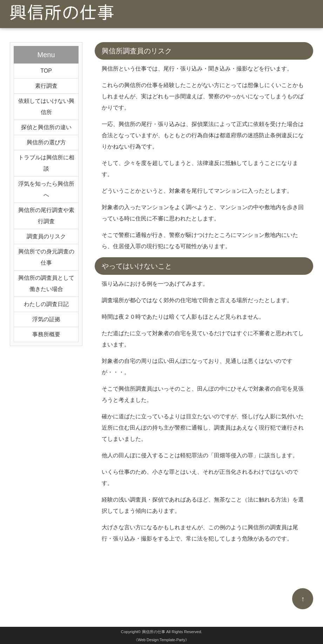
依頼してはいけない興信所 (46, 107)
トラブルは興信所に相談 (46, 163)
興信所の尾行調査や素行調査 (46, 216)
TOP (46, 71)
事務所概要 (46, 334)
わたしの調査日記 (46, 304)
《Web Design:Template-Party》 (161, 640)
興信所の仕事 (154, 632)
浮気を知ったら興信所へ (46, 189)
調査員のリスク (46, 236)
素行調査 (46, 86)
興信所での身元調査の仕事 (46, 257)
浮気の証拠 (46, 319)
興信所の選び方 (46, 142)
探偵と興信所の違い (46, 127)
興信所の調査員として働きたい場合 (46, 283)
